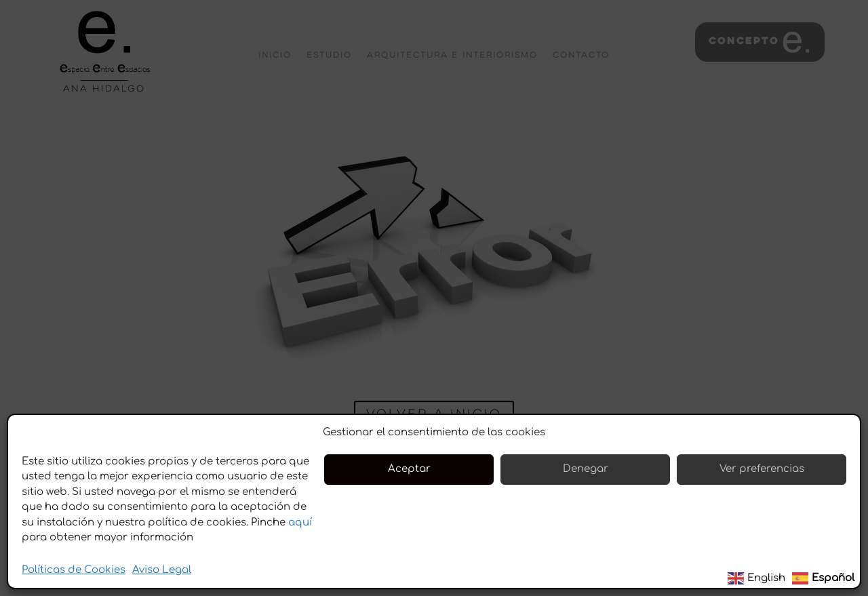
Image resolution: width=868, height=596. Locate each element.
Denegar (586, 469)
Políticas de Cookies (74, 570)
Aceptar (409, 469)
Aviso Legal (162, 570)
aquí (300, 522)
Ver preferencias (762, 469)
